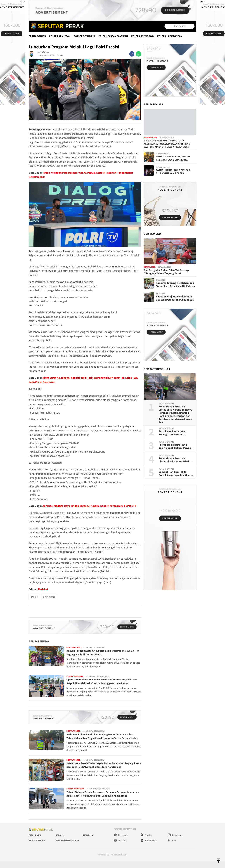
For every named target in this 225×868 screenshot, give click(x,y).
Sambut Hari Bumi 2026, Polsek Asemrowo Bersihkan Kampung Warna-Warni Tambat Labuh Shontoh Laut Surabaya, (176, 474)
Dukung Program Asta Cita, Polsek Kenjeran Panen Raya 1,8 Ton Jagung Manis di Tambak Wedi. (103, 653)
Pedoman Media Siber (67, 848)
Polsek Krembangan (170, 36)
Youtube (120, 848)
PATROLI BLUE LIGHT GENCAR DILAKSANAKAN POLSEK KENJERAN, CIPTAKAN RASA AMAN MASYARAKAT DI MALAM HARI (176, 172)
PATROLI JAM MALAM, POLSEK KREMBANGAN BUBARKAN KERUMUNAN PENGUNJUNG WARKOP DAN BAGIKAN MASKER (174, 158)
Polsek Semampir (84, 36)
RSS (172, 848)
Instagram (175, 843)
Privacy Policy (37, 848)
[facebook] (132, 54)
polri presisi (49, 597)
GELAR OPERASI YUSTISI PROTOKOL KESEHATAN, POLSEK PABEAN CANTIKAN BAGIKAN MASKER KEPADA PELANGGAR (167, 144)
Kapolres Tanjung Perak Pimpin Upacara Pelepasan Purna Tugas (175, 298)
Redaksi (43, 589)
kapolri (34, 597)
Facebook (121, 843)
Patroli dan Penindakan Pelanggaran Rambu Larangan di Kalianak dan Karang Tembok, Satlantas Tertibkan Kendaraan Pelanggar (174, 433)
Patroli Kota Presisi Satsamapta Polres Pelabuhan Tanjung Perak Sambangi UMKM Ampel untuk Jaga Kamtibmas (102, 769)
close (22, 2)
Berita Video (150, 267)
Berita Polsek (150, 138)
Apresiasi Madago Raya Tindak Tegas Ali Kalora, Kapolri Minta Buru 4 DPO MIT (89, 506)
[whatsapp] (139, 54)
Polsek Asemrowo (143, 36)
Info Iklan (89, 843)
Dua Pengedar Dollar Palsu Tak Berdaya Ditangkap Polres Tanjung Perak (167, 272)
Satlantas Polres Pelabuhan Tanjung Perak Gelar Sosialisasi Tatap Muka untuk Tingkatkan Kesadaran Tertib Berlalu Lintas (102, 738)
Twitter (146, 843)
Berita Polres (37, 36)
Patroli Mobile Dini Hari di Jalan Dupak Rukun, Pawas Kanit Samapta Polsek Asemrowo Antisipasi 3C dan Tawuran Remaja (175, 447)
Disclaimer (35, 843)
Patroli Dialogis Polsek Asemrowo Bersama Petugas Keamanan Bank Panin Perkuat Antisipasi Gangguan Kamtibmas (98, 799)
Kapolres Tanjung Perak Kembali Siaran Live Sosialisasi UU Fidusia (175, 285)
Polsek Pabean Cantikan (113, 36)
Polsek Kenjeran (60, 36)
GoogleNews (149, 848)
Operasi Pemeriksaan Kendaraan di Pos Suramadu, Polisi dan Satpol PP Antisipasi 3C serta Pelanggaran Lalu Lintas (103, 681)
